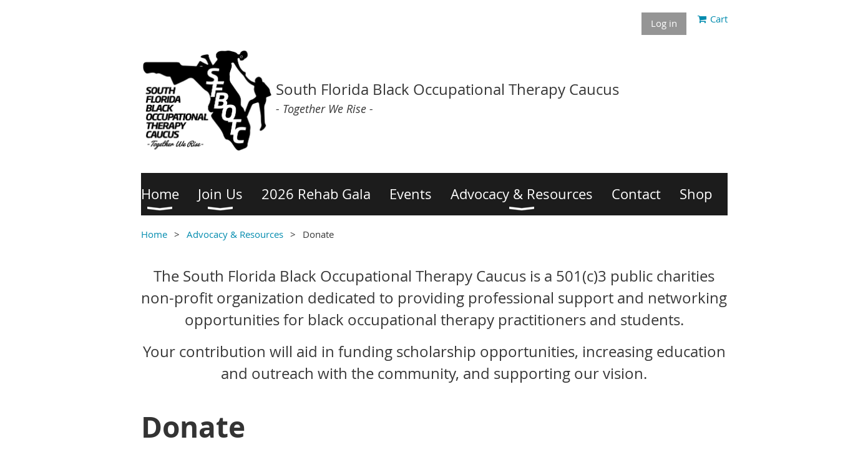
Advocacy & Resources (235, 234)
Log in (664, 23)
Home (154, 234)
